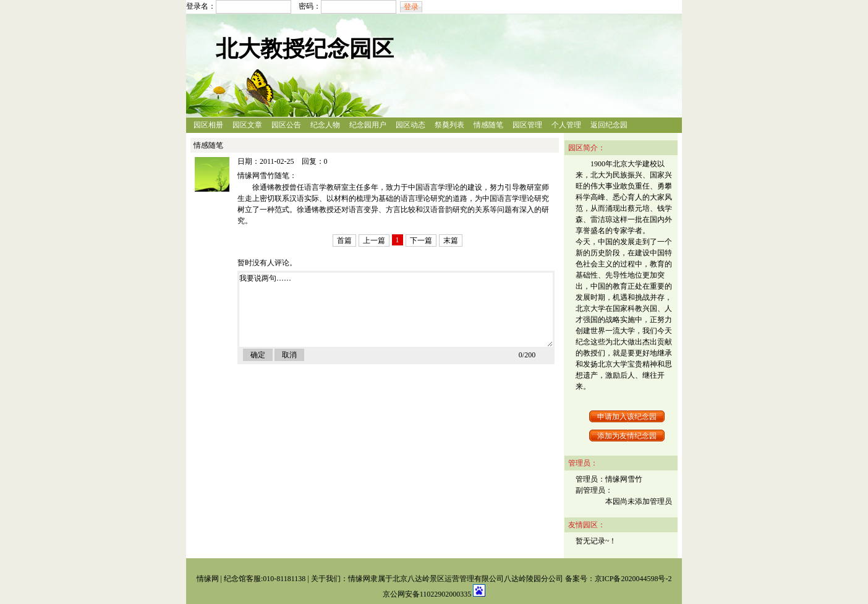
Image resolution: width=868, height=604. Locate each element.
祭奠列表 (449, 125)
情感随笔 (488, 125)
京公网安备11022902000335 (428, 594)
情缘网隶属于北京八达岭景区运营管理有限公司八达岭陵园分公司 (456, 579)
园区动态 (411, 125)
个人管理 (566, 125)
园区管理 (527, 125)
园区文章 (247, 125)
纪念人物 (325, 125)
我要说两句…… (396, 310)
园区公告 (286, 125)
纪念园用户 (368, 125)
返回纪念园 (609, 125)
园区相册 (208, 125)
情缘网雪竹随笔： (267, 176)
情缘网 (208, 579)
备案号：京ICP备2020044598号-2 (619, 579)
